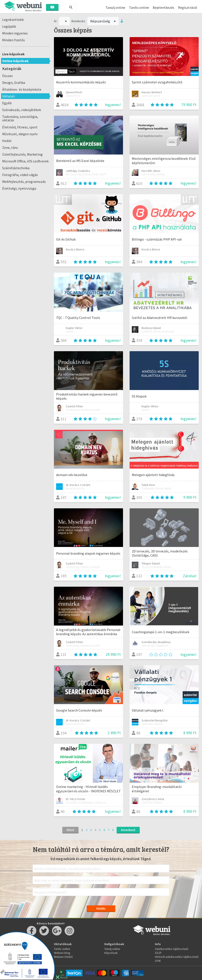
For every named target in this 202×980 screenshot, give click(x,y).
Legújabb (9, 26)
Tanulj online (115, 7)
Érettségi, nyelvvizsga (19, 188)
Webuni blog (62, 953)
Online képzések (15, 61)
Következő (128, 830)
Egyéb (7, 103)
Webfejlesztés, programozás (24, 182)
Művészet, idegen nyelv (20, 134)
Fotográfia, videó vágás (20, 175)
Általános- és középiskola (22, 89)
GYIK (158, 961)
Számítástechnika (16, 168)
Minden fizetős (14, 40)
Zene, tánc (10, 147)
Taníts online (139, 7)
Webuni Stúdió (63, 957)
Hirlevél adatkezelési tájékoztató (177, 957)
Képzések (111, 953)
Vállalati (9, 96)
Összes (7, 76)
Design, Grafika (14, 83)
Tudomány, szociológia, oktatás (20, 118)
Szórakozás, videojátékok (22, 110)
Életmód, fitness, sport (20, 127)
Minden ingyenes (15, 33)
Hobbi (7, 141)
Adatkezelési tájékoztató (172, 949)
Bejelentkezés (163, 7)
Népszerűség (103, 21)
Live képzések (13, 54)
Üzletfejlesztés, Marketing (22, 154)
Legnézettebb (13, 20)
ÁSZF (158, 953)
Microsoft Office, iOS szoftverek (25, 161)
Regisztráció (188, 7)
